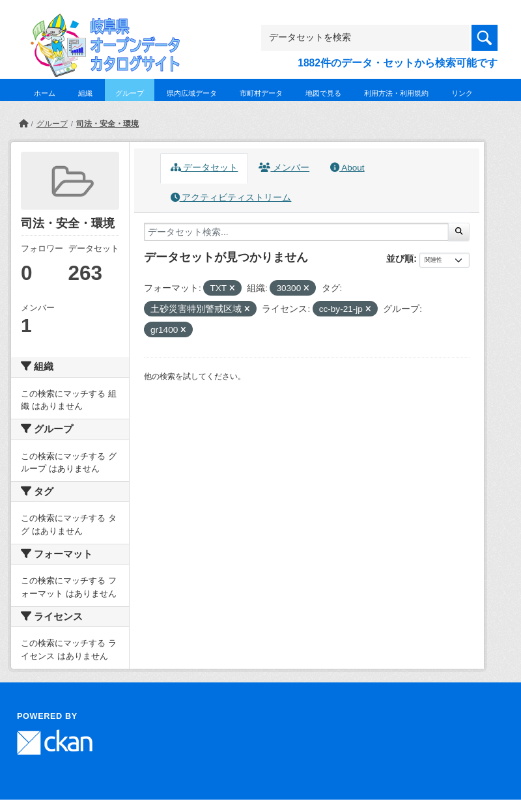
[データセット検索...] (296, 232)
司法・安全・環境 (107, 124)
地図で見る (323, 93)
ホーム (45, 93)
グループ (130, 93)
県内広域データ (192, 93)
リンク (462, 93)
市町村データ (261, 93)
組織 (85, 93)
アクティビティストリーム (231, 198)
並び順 (400, 259)
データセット (204, 168)
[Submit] (459, 232)
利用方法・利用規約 (396, 93)
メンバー (284, 168)
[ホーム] (23, 124)
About (347, 168)
